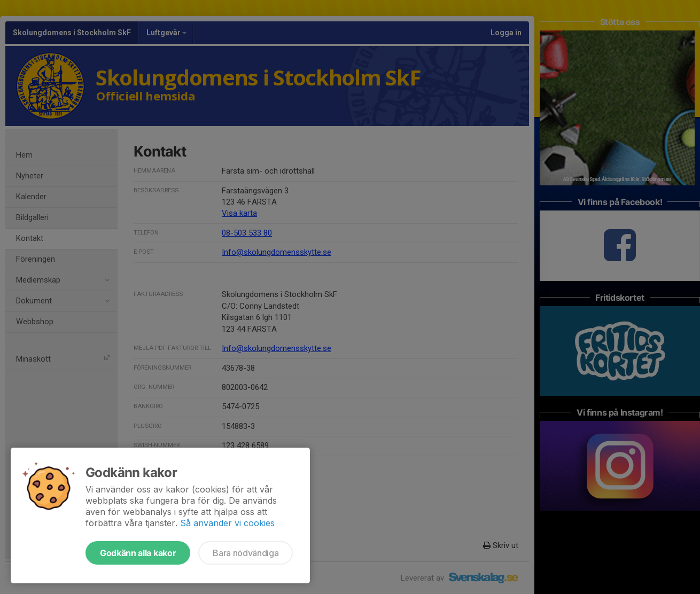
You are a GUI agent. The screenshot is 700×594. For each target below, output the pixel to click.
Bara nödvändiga (246, 553)
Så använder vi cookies (227, 523)
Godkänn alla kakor (138, 553)
